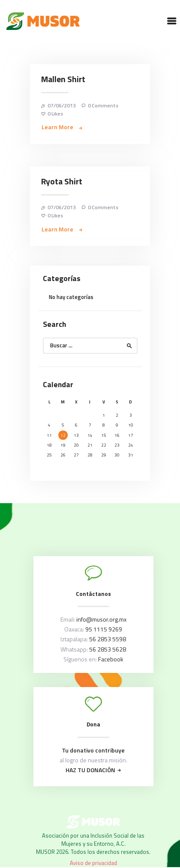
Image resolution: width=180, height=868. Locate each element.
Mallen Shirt (63, 80)
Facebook (111, 659)
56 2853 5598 (108, 639)
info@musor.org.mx (101, 619)
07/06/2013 (62, 105)
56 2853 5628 (108, 649)
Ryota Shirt (62, 182)
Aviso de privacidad (93, 863)
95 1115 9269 (104, 629)
